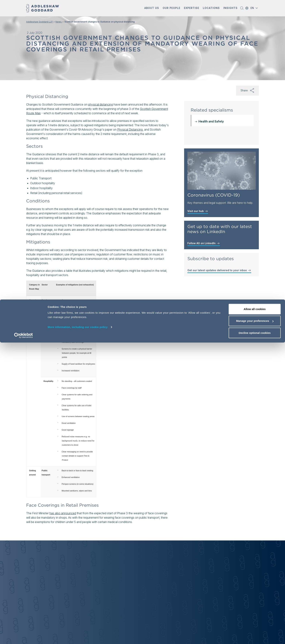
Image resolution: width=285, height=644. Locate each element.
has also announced (63, 513)
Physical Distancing (130, 130)
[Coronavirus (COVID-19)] (222, 171)
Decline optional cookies (255, 634)
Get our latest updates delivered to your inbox (219, 270)
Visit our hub (198, 211)
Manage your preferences (255, 622)
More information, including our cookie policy (78, 628)
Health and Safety (211, 121)
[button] (152, 8)
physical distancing (101, 104)
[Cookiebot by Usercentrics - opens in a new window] (24, 637)
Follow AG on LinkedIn (204, 243)
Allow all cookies (255, 610)
